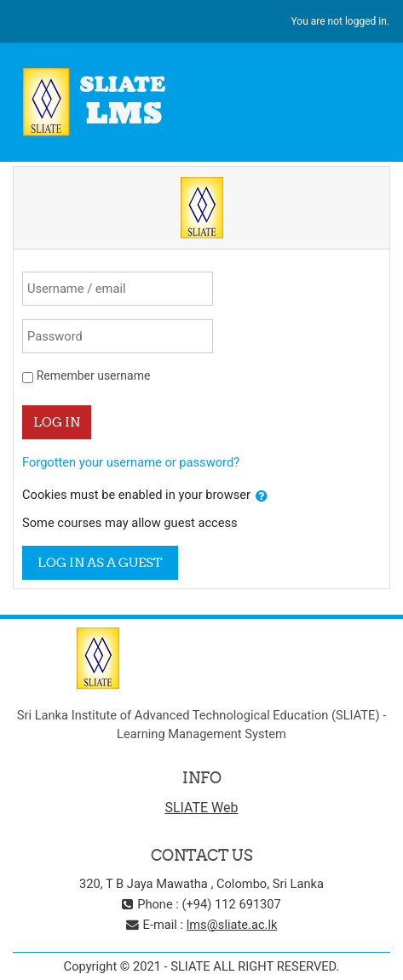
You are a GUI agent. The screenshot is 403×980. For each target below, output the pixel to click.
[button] (262, 496)
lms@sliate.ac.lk (232, 925)
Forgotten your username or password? (131, 462)
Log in (57, 422)
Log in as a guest (100, 562)
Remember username (94, 375)
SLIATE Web (201, 808)
